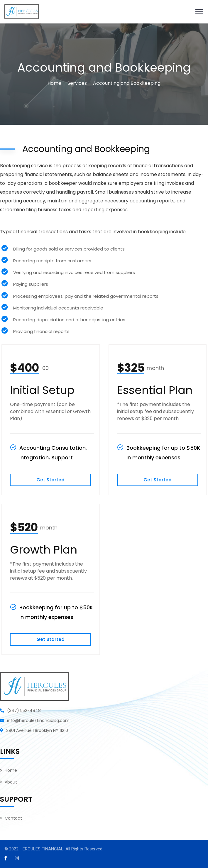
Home (54, 83)
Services (77, 83)
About (11, 782)
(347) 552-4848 (24, 710)
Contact (13, 818)
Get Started (50, 480)
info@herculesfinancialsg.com (38, 720)
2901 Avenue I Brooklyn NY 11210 (37, 730)
